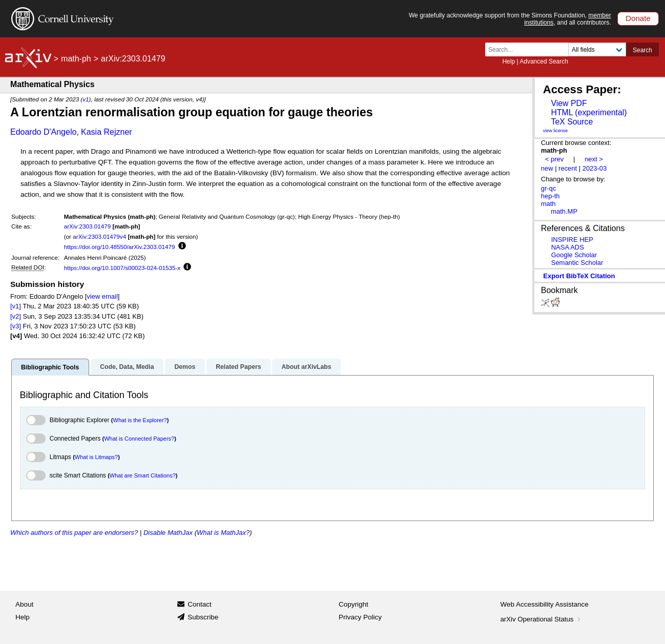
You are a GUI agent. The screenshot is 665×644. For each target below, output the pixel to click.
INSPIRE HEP (572, 240)
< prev (554, 159)
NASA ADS (568, 247)
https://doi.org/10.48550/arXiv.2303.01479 (120, 247)
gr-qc (549, 188)
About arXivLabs (306, 367)
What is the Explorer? (140, 420)
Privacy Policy (360, 617)
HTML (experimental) (589, 112)
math (548, 204)
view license (556, 131)
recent (568, 168)
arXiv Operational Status (542, 619)
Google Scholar (574, 255)
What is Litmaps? (96, 457)
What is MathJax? (223, 533)
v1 (86, 99)
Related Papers (238, 367)
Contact (200, 604)
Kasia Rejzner (107, 132)
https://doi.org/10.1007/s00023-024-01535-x (122, 268)
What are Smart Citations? (143, 475)
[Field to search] (597, 49)
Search (642, 50)
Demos (185, 367)
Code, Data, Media (127, 367)
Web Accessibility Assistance (545, 604)
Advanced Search (544, 61)
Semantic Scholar (577, 263)
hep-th (550, 196)
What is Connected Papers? (139, 439)
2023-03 (595, 168)
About (24, 604)
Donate (638, 18)
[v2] (16, 316)
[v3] (16, 326)
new (547, 168)
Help (508, 61)
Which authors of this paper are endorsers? (74, 533)
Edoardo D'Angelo (43, 132)
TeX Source (572, 122)
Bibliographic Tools (50, 367)
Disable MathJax (168, 533)
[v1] (16, 306)
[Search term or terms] (530, 49)
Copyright (354, 604)
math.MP (564, 211)
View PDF (569, 103)
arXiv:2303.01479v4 (99, 236)
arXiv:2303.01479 (88, 226)
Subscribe (203, 617)
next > (594, 159)
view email (102, 296)
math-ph (76, 59)
